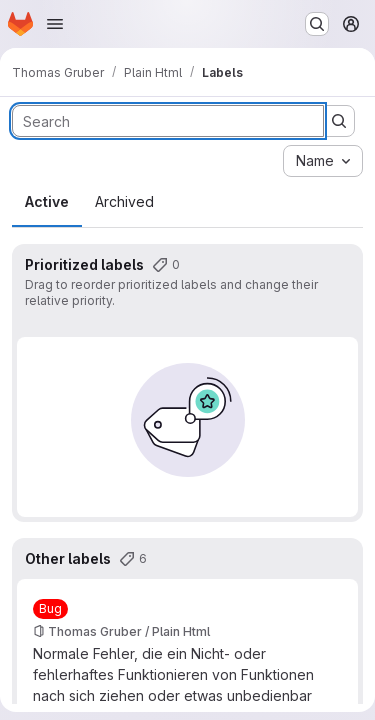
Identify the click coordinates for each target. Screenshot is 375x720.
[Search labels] (168, 121)
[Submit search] (339, 121)
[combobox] (323, 161)
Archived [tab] (124, 201)
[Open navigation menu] (55, 24)
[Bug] (50, 609)
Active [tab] (47, 201)
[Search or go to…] (317, 24)
